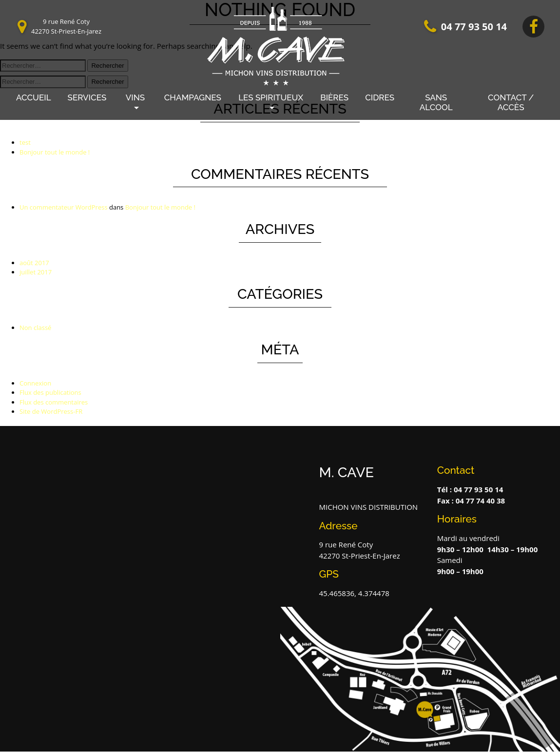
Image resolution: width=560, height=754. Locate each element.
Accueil (34, 97)
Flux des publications (50, 392)
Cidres (380, 97)
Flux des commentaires (54, 402)
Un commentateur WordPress (64, 207)
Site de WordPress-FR (51, 411)
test (25, 142)
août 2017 (34, 263)
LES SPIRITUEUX (271, 97)
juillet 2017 (36, 272)
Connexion (35, 383)
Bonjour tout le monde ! (55, 152)
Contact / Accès (511, 102)
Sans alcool (436, 102)
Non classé (35, 328)
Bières (334, 97)
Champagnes (193, 97)
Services (87, 97)
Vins (135, 97)
